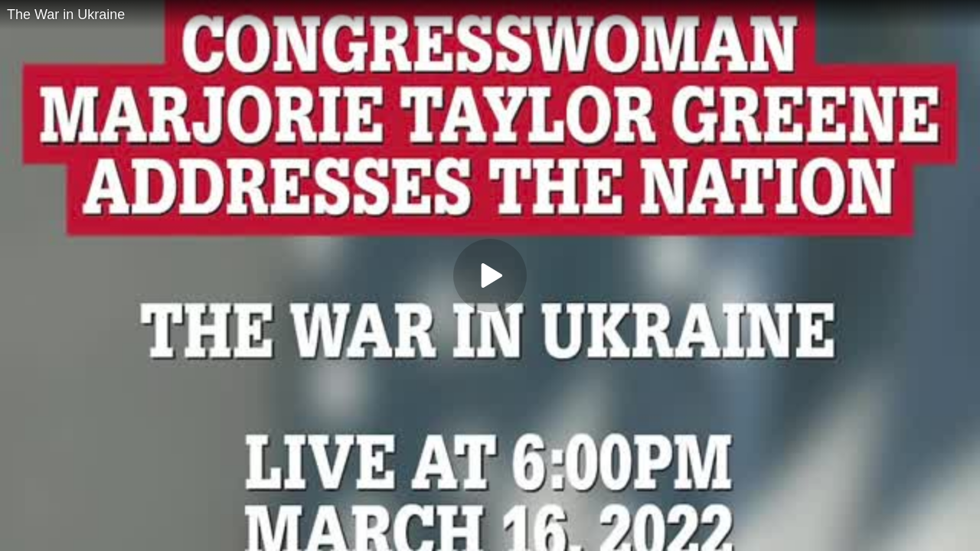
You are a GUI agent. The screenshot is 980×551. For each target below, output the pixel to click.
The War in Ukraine (66, 15)
